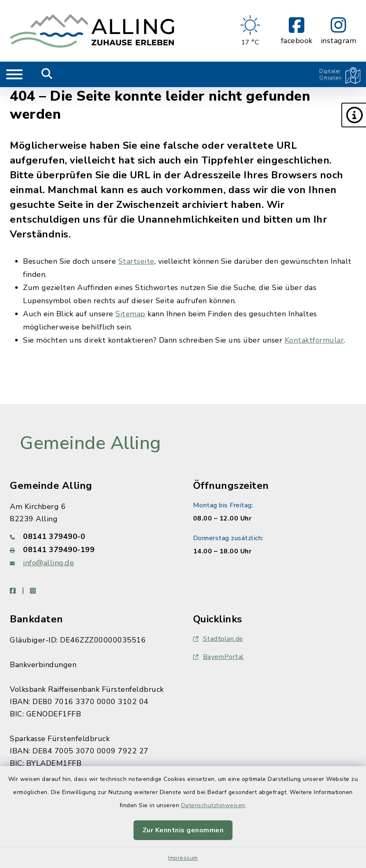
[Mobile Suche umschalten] (47, 74)
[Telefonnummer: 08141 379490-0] (92, 536)
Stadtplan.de (218, 639)
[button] (354, 115)
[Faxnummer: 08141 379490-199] (92, 550)
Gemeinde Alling (90, 443)
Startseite (136, 261)
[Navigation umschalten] (14, 74)
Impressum (183, 858)
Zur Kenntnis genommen (183, 830)
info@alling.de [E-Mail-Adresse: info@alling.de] (48, 563)
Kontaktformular (314, 340)
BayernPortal (219, 657)
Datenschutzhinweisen (213, 805)
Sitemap (130, 314)
